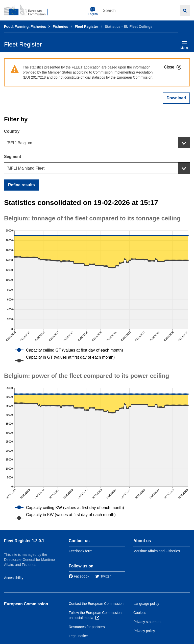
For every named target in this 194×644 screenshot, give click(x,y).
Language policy (146, 604)
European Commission (26, 604)
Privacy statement (147, 622)
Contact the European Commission (96, 604)
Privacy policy (144, 631)
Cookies (140, 613)
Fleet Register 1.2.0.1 (24, 541)
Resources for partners (87, 627)
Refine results (21, 185)
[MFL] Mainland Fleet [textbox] (26, 168)
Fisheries (60, 27)
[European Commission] (29, 10)
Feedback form (80, 551)
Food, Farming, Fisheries (25, 27)
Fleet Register (87, 27)
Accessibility (14, 578)
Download (176, 98)
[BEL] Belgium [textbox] (19, 143)
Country (12, 131)
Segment (13, 157)
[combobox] (97, 143)
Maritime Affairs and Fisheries (157, 551)
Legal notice (78, 636)
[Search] (185, 11)
